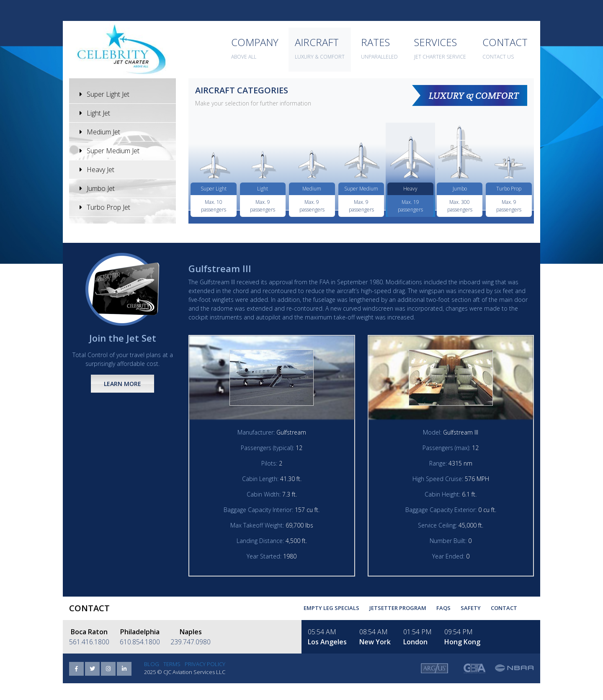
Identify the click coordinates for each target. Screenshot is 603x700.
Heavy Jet (97, 170)
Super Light (214, 189)
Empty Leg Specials (331, 608)
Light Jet (95, 113)
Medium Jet (100, 132)
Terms (172, 664)
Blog (152, 664)
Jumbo (460, 189)
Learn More (122, 384)
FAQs (443, 608)
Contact (504, 608)
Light (263, 189)
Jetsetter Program (398, 608)
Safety (471, 608)
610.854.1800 (140, 642)
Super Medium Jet (110, 151)
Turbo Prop (509, 189)
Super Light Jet (104, 94)
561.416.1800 (89, 642)
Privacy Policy (205, 664)
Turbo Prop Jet (105, 207)
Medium (312, 189)
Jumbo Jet (97, 188)
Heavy (410, 189)
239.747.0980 (191, 642)
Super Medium (361, 189)
